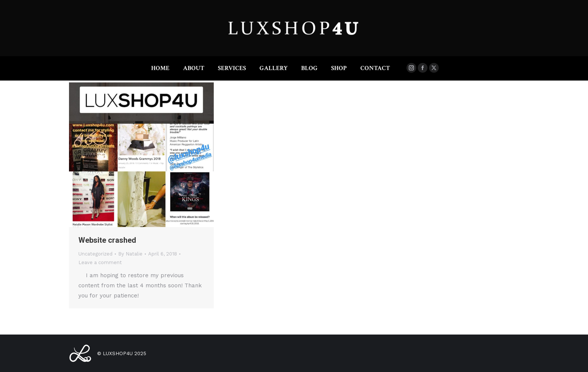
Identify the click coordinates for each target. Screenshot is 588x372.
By (130, 254)
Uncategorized (95, 254)
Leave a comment (100, 262)
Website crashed (107, 240)
